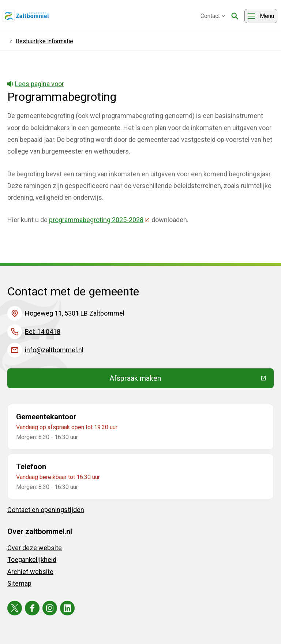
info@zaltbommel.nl (54, 350)
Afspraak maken (189, 380)
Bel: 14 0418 (43, 332)
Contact (213, 16)
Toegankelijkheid (32, 560)
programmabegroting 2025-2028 (100, 220)
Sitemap (19, 583)
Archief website (30, 572)
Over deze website (35, 548)
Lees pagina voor (36, 84)
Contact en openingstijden (46, 510)
